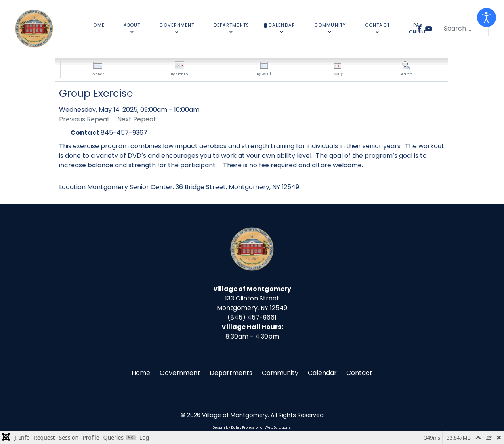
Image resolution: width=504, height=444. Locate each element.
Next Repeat (137, 119)
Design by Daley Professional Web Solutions (251, 427)
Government (180, 373)
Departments (231, 373)
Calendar (322, 373)
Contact (359, 373)
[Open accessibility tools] (487, 17)
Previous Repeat (84, 119)
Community (280, 373)
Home (141, 373)
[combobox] (465, 29)
